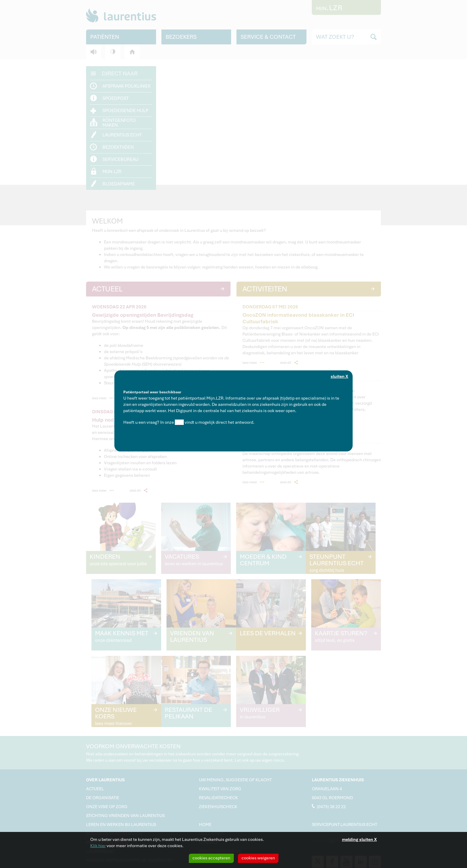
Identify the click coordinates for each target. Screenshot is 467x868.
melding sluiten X (359, 839)
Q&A (179, 422)
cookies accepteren (211, 858)
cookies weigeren (258, 858)
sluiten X (339, 376)
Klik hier (98, 846)
